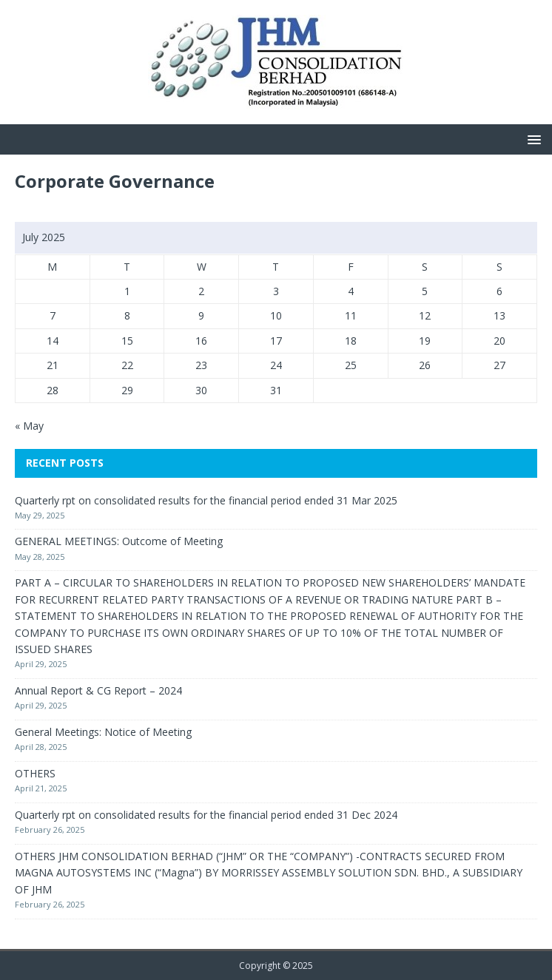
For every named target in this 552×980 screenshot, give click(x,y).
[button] (532, 139)
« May (29, 426)
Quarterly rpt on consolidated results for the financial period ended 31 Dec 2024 (206, 815)
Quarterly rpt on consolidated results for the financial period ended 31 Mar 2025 (206, 500)
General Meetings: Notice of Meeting (103, 732)
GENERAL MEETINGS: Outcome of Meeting (119, 541)
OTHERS (35, 773)
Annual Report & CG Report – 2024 (98, 690)
